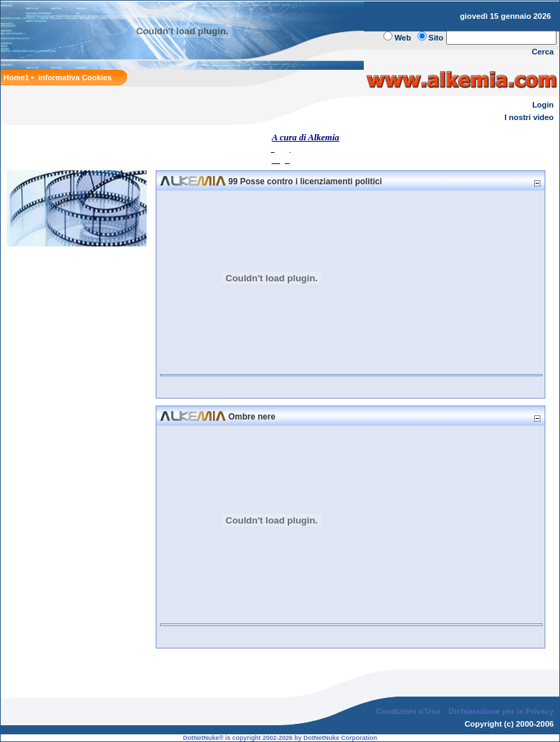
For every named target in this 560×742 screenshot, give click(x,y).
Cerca (543, 52)
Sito (436, 38)
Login (543, 105)
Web (403, 38)
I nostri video (530, 117)
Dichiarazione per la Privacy (502, 711)
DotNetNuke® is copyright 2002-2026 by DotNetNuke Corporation (280, 738)
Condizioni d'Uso (408, 711)
